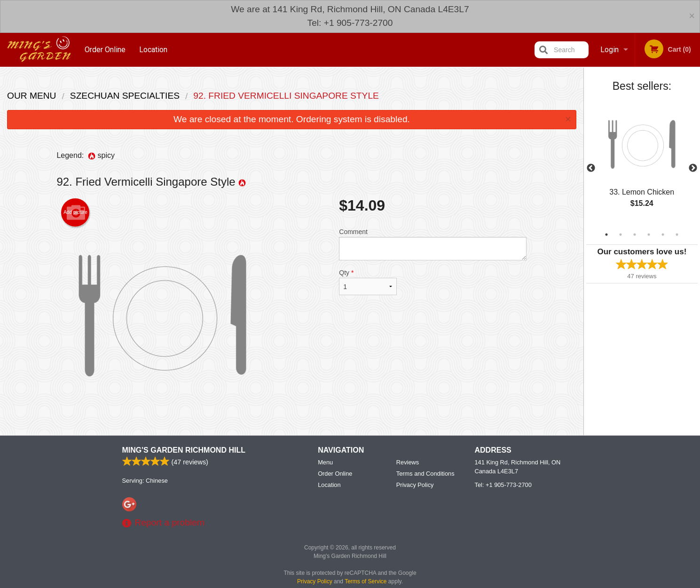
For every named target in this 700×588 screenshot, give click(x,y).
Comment (433, 244)
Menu (325, 496)
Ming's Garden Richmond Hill (184, 483)
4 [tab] (649, 235)
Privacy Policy (415, 518)
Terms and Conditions (425, 507)
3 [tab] (635, 235)
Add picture (75, 212)
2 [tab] (621, 235)
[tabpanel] (642, 163)
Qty (368, 282)
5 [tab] (663, 235)
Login (610, 50)
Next (693, 168)
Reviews (408, 496)
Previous (591, 168)
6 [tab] (677, 235)
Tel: (503, 518)
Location (153, 50)
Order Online (105, 50)
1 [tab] (606, 235)
